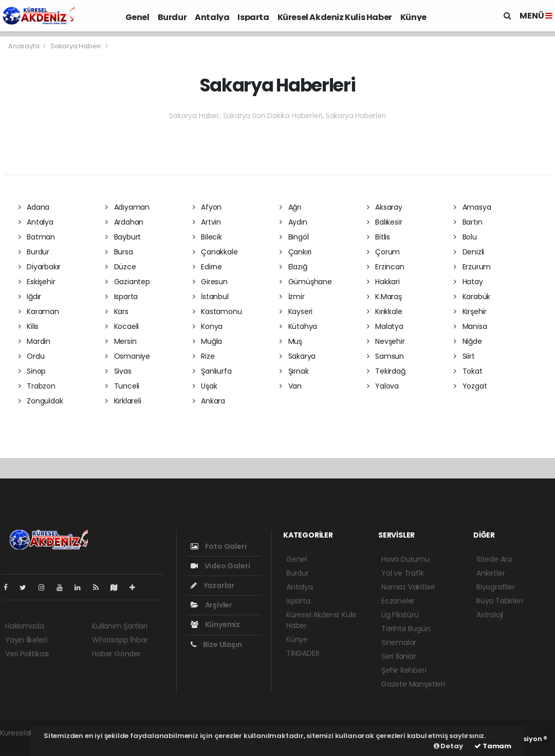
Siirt (464, 356)
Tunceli (122, 386)
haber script (21, 744)
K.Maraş (384, 297)
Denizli (469, 252)
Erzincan (386, 267)
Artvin (207, 222)
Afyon (207, 207)
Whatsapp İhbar (120, 640)
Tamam (493, 746)
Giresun (210, 282)
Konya (208, 326)
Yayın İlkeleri (26, 640)
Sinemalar (399, 642)
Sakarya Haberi (76, 46)
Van (291, 386)
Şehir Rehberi (404, 670)
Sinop (32, 371)
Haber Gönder (116, 654)
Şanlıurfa (212, 371)
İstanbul (211, 297)
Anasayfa (24, 46)
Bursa (119, 252)
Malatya (385, 326)
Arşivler (211, 605)
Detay (448, 746)
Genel (137, 17)
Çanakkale (215, 252)
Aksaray (385, 207)
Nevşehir (386, 341)
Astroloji (490, 615)
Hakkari (383, 282)
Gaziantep (128, 282)
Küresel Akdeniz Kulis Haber (335, 17)
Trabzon (37, 386)
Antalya (212, 17)
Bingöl (294, 237)
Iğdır (30, 297)
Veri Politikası (27, 654)
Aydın (293, 222)
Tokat (468, 371)
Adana (34, 207)
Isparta (253, 17)
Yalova (383, 386)
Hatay (468, 282)
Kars (117, 311)
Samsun (385, 356)
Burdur (172, 17)
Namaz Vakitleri (408, 587)
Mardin (34, 341)
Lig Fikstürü (400, 615)
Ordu (32, 356)
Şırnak (294, 371)
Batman (37, 237)
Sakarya (298, 356)
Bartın (468, 222)
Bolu (465, 237)
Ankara (209, 401)
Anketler (491, 573)
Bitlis (378, 237)
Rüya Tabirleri (499, 601)
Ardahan (124, 222)
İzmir (292, 297)
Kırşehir (470, 311)
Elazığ (293, 267)
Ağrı (290, 207)
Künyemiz (215, 624)
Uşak (205, 386)
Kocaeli (122, 326)
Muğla (208, 341)
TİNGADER (303, 653)
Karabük (472, 297)
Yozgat (470, 386)
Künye (413, 17)
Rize (204, 356)
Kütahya (298, 326)
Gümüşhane (306, 282)
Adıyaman (127, 207)
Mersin (121, 341)
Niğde (468, 341)
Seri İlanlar (399, 656)
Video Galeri (220, 566)
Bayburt (123, 237)
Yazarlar (212, 585)
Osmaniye (128, 356)
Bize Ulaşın (216, 644)
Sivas (118, 371)
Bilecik (207, 237)
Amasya (472, 207)
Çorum (384, 252)
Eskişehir (37, 282)
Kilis (29, 326)
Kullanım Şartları (120, 626)
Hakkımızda (25, 626)
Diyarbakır (40, 267)
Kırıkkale (385, 311)
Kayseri (296, 311)
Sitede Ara (494, 559)
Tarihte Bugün (406, 629)
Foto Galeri (219, 546)
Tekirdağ (386, 371)
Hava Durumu (405, 559)
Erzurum (472, 267)
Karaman (39, 311)
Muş (291, 341)
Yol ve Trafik (403, 573)
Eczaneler (398, 601)
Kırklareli (123, 401)
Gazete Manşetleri (413, 684)
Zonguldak (41, 401)
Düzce (121, 267)
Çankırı (295, 252)
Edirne (207, 267)
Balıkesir (385, 222)
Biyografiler (496, 587)
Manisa (470, 326)
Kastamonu (217, 311)
